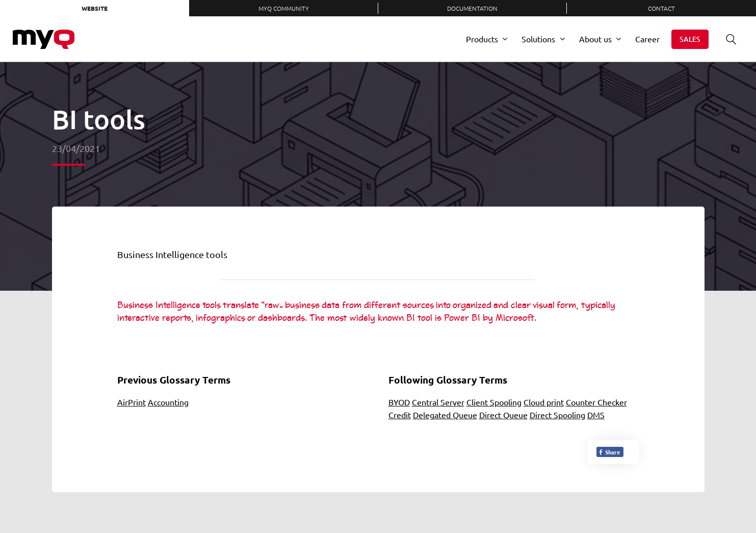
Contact (661, 8)
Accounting (168, 402)
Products (482, 39)
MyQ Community (284, 8)
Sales (690, 39)
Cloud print (544, 402)
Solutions (538, 39)
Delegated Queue (445, 415)
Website (95, 8)
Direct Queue (503, 415)
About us (595, 39)
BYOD (399, 402)
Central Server (438, 402)
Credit (400, 415)
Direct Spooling (557, 415)
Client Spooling (494, 402)
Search (727, 39)
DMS (596, 415)
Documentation (472, 8)
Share (609, 452)
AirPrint (132, 402)
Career (647, 39)
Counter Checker (596, 402)
